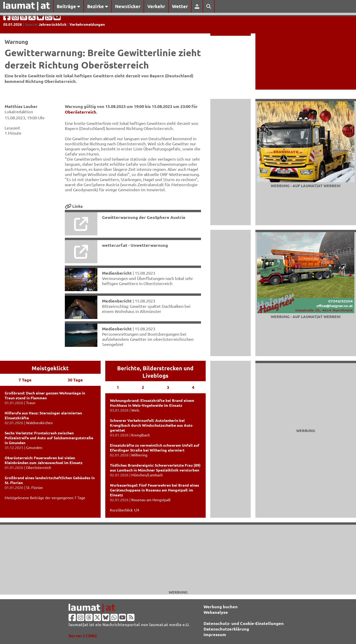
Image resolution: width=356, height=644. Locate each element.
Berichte (129, 368)
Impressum (215, 634)
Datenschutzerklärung (226, 629)
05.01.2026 (13, 24)
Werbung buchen (221, 607)
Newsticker (128, 6)
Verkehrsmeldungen (87, 24)
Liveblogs (155, 376)
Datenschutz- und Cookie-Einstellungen (244, 623)
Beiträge (68, 6)
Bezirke (98, 6)
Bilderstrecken (162, 368)
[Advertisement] (178, 557)
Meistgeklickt (50, 368)
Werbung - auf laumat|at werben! (306, 186)
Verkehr (156, 6)
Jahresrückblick (53, 24)
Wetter (180, 6)
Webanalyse (216, 612)
